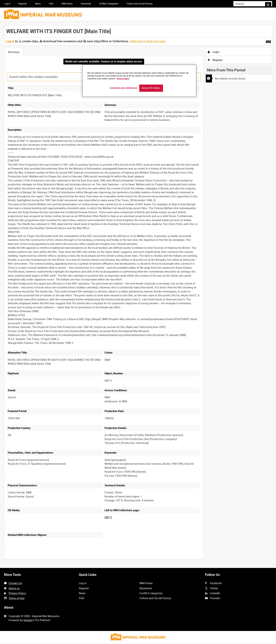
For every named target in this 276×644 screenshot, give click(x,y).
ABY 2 (108, 518)
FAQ (51, 4)
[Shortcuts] (268, 41)
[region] (139, 81)
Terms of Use (17, 598)
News (38, 4)
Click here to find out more (148, 41)
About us (14, 588)
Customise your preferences (124, 88)
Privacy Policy (17, 593)
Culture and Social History (140, 4)
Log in (7, 4)
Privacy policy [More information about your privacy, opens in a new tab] (123, 79)
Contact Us (15, 583)
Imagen (28, 620)
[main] (138, 295)
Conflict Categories (109, 4)
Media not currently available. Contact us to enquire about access (104, 62)
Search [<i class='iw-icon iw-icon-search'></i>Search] (270, 3)
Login (214, 52)
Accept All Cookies (151, 88)
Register (23, 4)
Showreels (86, 4)
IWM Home (67, 4)
